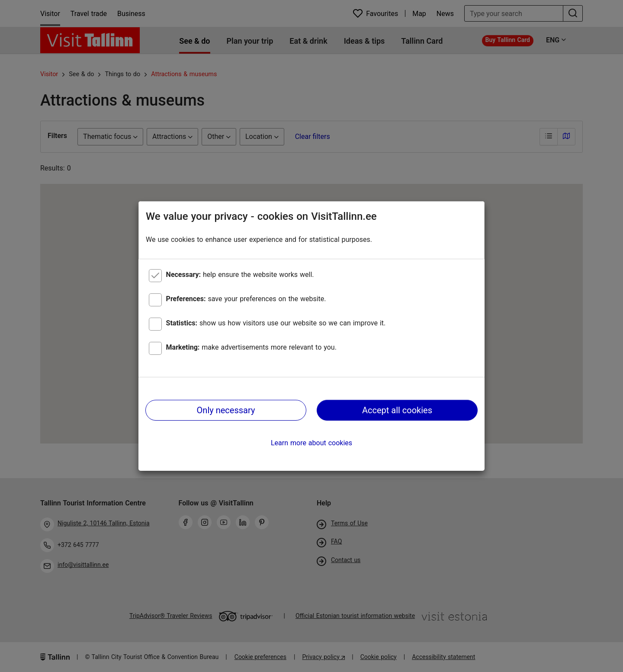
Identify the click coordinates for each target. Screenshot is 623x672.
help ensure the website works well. (240, 275)
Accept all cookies (397, 410)
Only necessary (226, 410)
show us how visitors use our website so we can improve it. (276, 323)
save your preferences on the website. (246, 299)
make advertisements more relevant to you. (251, 347)
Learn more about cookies (311, 443)
